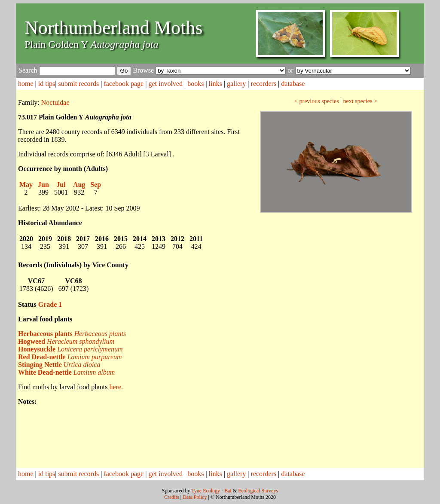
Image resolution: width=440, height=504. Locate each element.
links (215, 84)
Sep (96, 185)
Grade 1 (50, 304)
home (26, 84)
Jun (43, 185)
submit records (79, 84)
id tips (47, 84)
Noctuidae (55, 102)
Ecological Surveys (258, 491)
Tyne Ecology (206, 491)
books (196, 84)
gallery (236, 84)
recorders (264, 84)
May (26, 185)
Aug (79, 185)
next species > (360, 101)
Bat (228, 491)
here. (116, 387)
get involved (165, 84)
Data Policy (195, 497)
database (293, 84)
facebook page (124, 84)
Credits (172, 497)
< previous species (317, 101)
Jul (61, 185)
